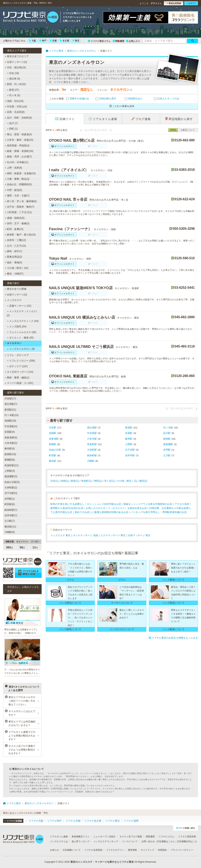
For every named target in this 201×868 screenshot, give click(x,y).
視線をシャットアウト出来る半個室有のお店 (148, 504)
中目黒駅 (92, 433)
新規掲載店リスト (81, 836)
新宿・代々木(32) (15, 84)
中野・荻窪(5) (14, 190)
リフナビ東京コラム (99, 41)
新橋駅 (53, 444)
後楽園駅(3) (11, 476)
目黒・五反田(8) (15, 112)
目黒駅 (129, 433)
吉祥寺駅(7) (11, 515)
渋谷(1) (54, 481)
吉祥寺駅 (130, 455)
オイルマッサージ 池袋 (85, 535)
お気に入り (133, 41)
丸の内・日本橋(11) (17, 162)
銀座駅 (167, 439)
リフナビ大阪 (36, 821)
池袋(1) (65, 481)
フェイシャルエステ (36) (22, 332)
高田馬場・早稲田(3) (17, 146)
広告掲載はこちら (166, 841)
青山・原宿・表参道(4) (18, 134)
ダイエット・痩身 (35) (20, 338)
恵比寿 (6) (14, 79)
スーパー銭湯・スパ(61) (19, 383)
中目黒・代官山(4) (16, 107)
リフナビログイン (115, 850)
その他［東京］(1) (127, 481)
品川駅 (167, 433)
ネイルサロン (13, 343)
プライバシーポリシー (182, 850)
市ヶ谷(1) (109, 481)
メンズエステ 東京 (60, 535)
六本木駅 (92, 439)
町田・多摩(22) (14, 229)
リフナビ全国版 (13, 821)
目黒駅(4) (10, 432)
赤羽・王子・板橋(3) (17, 223)
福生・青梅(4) (14, 262)
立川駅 (167, 455)
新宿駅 (129, 428)
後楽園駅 (168, 444)
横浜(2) (143, 481)
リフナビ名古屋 (93, 821)
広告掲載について (72, 850)
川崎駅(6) (10, 532)
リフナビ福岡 (131, 821)
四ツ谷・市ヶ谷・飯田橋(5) (21, 201)
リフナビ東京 (112, 821)
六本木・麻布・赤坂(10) (19, 140)
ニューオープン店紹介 (105, 836)
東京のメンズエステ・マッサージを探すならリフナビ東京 (102, 862)
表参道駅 (54, 439)
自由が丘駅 (55, 450)
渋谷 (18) (13, 73)
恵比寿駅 (92, 428)
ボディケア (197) (17, 366)
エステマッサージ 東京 (113, 535)
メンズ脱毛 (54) (17, 327)
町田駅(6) (10, 504)
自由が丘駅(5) (12, 482)
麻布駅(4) (10, 449)
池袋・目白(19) (14, 101)
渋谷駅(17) (10, 399)
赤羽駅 (167, 450)
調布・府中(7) (14, 251)
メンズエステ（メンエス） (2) (23, 313)
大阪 (32, 41)
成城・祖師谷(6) (15, 218)
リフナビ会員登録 (93, 850)
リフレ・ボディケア (17, 355)
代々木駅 (168, 428)
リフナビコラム (166, 836)
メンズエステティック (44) (23, 321)
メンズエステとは (59, 841)
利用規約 (162, 850)
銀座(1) (75, 481)
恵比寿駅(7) (11, 404)
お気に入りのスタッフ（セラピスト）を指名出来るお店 (116, 508)
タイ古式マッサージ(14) (19, 372)
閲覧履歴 (118, 41)
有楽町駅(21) (11, 465)
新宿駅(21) (10, 410)
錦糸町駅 (92, 455)
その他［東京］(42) (17, 268)
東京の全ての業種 (16, 289)
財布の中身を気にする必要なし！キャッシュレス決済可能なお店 (86, 504)
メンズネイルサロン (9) (21, 349)
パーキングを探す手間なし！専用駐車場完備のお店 (159, 512)
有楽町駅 (92, 444)
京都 (53, 41)
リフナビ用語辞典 (187, 836)
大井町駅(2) (11, 488)
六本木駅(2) (11, 443)
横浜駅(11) (10, 527)
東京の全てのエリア (17, 56)
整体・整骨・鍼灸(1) (17, 378)
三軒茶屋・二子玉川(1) (18, 212)
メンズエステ (13, 300)
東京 (76, 41)
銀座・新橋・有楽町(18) (19, 151)
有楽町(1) (86, 481)
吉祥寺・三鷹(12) (15, 240)
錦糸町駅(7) (11, 510)
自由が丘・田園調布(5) (18, 184)
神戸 (43, 41)
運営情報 (132, 850)
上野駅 (129, 444)
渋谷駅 (53, 428)
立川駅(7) (10, 521)
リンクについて (130, 841)
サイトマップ (147, 850)
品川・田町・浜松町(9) (18, 118)
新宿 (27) (13, 90)
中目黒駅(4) (11, 426)
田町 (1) (12, 129)
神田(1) (98, 481)
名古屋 (64, 41)
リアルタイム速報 (59, 836)
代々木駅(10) (11, 415)
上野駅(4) (10, 471)
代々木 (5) (14, 95)
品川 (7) (12, 123)
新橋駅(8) (10, 460)
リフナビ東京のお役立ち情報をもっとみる (173, 638)
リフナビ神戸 (54, 821)
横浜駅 (53, 461)
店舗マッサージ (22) (19, 306)
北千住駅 (130, 450)
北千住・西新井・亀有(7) (20, 207)
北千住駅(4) (11, 493)
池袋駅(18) (10, 421)
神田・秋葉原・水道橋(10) (20, 173)
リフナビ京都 (73, 821)
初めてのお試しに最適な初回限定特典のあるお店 (102, 512)
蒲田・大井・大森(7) (17, 196)
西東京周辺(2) (14, 257)
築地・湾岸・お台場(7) (18, 157)
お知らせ (54, 850)
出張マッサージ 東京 (139, 535)
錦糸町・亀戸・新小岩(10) (20, 235)
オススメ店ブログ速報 (131, 836)
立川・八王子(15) (15, 246)
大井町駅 (92, 450)
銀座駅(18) (10, 454)
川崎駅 (91, 461)
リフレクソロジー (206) (21, 361)
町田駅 (53, 455)
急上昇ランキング (81, 841)
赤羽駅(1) (10, 499)
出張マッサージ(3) (16, 62)
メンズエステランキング (106, 841)
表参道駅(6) (11, 438)
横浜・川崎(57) (14, 274)
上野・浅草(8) (14, 168)
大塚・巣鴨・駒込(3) (17, 179)
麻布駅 (129, 439)
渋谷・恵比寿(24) (15, 68)
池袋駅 (53, 433)
